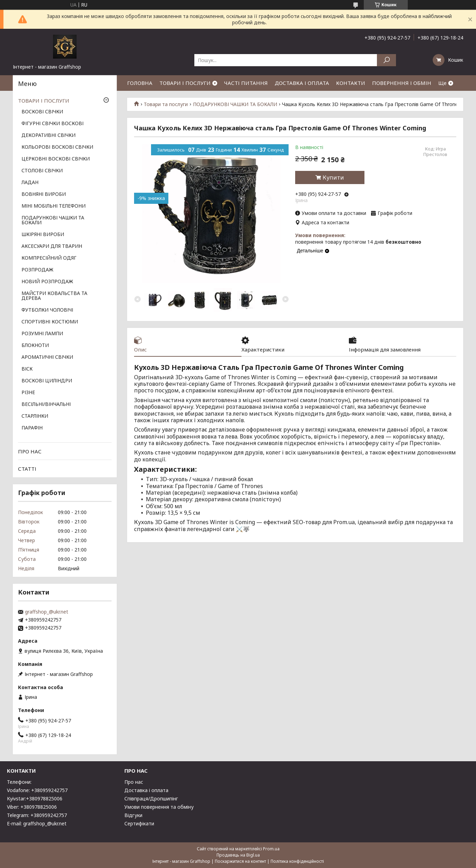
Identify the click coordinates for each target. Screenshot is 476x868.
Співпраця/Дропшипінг (151, 798)
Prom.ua (271, 849)
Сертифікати (139, 823)
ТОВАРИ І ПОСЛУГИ (185, 83)
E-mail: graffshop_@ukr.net (37, 823)
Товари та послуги (166, 104)
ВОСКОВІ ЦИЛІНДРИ (47, 381)
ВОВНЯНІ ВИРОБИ (44, 194)
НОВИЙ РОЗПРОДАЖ (47, 282)
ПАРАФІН (32, 428)
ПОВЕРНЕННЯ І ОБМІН (402, 83)
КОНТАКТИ (351, 83)
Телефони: (19, 782)
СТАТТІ (27, 469)
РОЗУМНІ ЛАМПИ (42, 334)
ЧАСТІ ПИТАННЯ (246, 83)
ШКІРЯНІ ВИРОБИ (43, 235)
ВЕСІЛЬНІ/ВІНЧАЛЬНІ (46, 405)
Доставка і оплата (146, 790)
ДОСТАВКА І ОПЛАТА (302, 83)
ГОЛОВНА (140, 83)
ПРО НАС (30, 451)
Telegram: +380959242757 (37, 815)
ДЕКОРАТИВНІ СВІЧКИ (49, 136)
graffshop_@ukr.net (47, 612)
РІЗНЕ (28, 393)
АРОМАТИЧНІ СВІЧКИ (47, 357)
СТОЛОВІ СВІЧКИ (42, 171)
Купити (333, 177)
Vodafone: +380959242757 (37, 790)
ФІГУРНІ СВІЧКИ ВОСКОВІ (52, 124)
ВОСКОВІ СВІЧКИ (42, 112)
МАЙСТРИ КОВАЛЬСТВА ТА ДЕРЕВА (54, 296)
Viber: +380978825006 (32, 807)
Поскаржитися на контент (240, 861)
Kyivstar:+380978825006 (35, 798)
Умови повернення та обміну (159, 807)
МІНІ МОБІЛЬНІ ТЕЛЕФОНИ (54, 206)
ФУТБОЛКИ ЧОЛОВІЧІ (47, 310)
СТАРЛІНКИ (35, 416)
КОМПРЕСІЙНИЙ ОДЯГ (49, 258)
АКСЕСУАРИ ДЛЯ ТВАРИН (52, 246)
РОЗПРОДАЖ (37, 270)
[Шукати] (386, 60)
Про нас (134, 782)
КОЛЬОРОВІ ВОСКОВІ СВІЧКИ (57, 147)
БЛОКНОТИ (35, 346)
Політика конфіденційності (297, 861)
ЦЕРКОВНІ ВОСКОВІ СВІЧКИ (56, 159)
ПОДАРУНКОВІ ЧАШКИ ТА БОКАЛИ (235, 104)
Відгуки (133, 815)
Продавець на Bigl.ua (238, 855)
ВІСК (27, 369)
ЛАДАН (30, 183)
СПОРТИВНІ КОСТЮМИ (50, 322)
